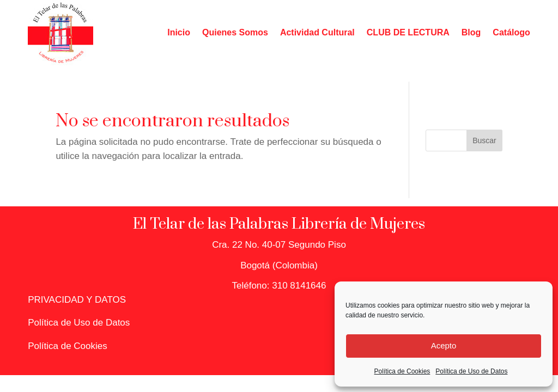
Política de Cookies (402, 371)
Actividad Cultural (317, 32)
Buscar (484, 140)
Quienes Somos (235, 32)
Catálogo (511, 32)
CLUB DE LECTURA (408, 32)
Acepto (444, 345)
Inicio (179, 32)
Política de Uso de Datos (471, 371)
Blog (471, 32)
